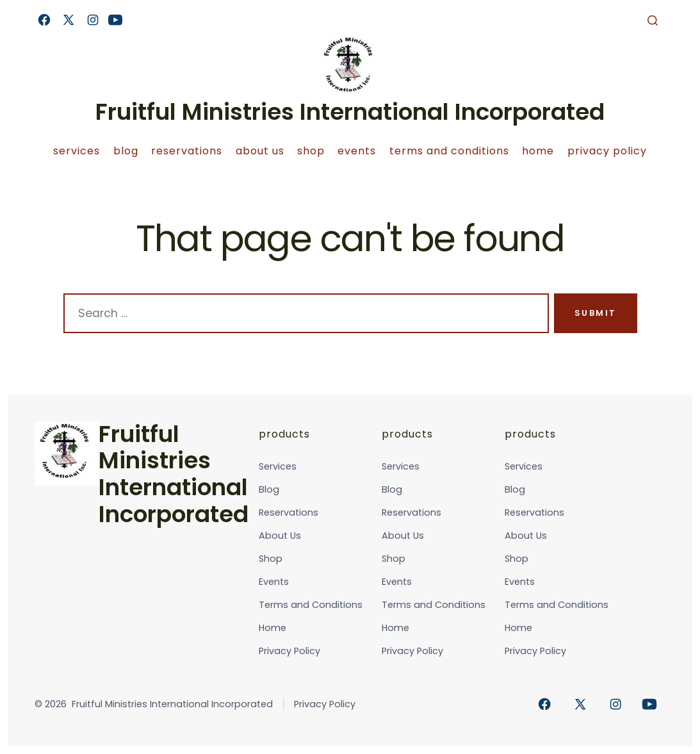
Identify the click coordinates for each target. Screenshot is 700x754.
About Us (260, 151)
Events (357, 151)
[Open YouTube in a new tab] (115, 20)
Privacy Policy (607, 151)
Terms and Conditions (449, 151)
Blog (126, 151)
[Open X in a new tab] (69, 20)
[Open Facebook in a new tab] (44, 20)
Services (77, 151)
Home (538, 151)
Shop (311, 151)
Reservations (187, 151)
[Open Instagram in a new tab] (93, 20)
